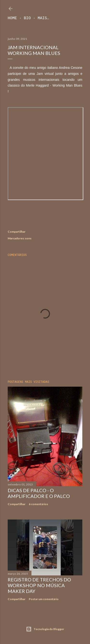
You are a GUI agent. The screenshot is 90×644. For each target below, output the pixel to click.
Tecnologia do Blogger (45, 629)
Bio (27, 18)
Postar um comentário (44, 599)
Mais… (43, 18)
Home (12, 18)
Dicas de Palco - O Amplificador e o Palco (39, 493)
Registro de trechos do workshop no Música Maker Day (39, 585)
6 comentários (38, 504)
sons (28, 238)
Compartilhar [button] (17, 232)
